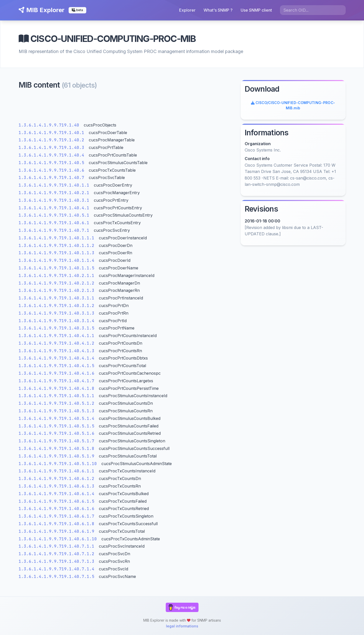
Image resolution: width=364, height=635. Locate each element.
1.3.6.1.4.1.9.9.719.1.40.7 (53, 178)
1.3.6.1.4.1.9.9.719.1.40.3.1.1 (58, 298)
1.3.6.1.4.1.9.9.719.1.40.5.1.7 (58, 441)
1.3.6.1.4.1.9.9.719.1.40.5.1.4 (58, 418)
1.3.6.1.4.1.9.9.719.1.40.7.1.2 (58, 554)
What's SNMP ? (218, 10)
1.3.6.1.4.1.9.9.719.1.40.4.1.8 (58, 388)
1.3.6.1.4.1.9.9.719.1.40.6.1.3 (58, 486)
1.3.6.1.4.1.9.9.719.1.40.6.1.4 (58, 494)
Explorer (187, 10)
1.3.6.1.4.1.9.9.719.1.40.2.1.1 (58, 276)
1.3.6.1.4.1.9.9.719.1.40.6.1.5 (58, 501)
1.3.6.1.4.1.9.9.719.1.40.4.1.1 (58, 336)
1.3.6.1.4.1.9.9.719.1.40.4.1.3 (58, 351)
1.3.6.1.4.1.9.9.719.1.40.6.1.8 (58, 524)
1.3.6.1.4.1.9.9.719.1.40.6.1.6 (58, 509)
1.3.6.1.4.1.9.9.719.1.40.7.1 (55, 230)
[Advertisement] (127, 107)
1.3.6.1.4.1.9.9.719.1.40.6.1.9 (58, 531)
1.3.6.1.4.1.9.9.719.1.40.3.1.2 (58, 306)
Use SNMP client (256, 10)
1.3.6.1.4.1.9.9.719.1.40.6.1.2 (58, 479)
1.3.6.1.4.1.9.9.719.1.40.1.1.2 (58, 246)
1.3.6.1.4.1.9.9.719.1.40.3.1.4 (58, 321)
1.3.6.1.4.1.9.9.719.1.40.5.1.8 (58, 449)
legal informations (182, 626)
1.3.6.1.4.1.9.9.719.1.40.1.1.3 (58, 253)
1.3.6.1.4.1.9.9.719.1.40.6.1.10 (59, 539)
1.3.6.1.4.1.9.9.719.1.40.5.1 (55, 215)
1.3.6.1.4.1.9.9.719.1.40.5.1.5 (58, 426)
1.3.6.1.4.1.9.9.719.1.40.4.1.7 (58, 381)
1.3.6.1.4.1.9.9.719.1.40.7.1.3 (58, 561)
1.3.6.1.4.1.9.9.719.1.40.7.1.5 (58, 577)
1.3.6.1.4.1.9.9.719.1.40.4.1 (55, 208)
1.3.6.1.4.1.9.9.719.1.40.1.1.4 (58, 260)
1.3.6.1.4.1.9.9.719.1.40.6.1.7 (58, 516)
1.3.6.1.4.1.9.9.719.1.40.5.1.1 (58, 396)
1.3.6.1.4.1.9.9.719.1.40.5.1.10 (59, 464)
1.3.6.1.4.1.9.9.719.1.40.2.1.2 (58, 283)
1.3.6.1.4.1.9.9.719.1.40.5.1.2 (58, 403)
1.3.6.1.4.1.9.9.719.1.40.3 (53, 148)
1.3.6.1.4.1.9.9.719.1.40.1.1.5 (58, 268)
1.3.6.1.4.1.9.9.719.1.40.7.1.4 (58, 569)
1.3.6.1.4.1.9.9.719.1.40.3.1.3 (58, 313)
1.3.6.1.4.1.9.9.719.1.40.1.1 (55, 185)
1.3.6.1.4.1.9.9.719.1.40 (50, 125)
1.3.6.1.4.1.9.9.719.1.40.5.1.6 (58, 433)
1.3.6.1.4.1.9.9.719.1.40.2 (53, 140)
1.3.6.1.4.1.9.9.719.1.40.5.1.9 (58, 456)
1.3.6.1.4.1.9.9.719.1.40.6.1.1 (58, 471)
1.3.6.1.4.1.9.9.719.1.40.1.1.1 (58, 238)
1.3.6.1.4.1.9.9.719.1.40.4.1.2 (58, 343)
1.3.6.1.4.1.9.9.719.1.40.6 (53, 170)
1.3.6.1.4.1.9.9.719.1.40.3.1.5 (58, 328)
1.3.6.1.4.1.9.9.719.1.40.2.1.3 (58, 290)
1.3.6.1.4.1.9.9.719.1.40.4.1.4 (58, 358)
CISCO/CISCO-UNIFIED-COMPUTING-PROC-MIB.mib (293, 105)
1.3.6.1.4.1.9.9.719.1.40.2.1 (55, 193)
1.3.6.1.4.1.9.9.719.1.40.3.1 (55, 200)
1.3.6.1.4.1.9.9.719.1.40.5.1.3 (58, 411)
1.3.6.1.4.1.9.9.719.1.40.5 (53, 163)
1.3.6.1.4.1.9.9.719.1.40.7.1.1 (58, 546)
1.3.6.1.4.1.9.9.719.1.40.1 (53, 133)
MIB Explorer (42, 10)
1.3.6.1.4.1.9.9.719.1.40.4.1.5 (58, 366)
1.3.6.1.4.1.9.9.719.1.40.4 (53, 155)
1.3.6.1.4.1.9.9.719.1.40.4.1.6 (58, 373)
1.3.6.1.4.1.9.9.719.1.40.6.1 (55, 223)
